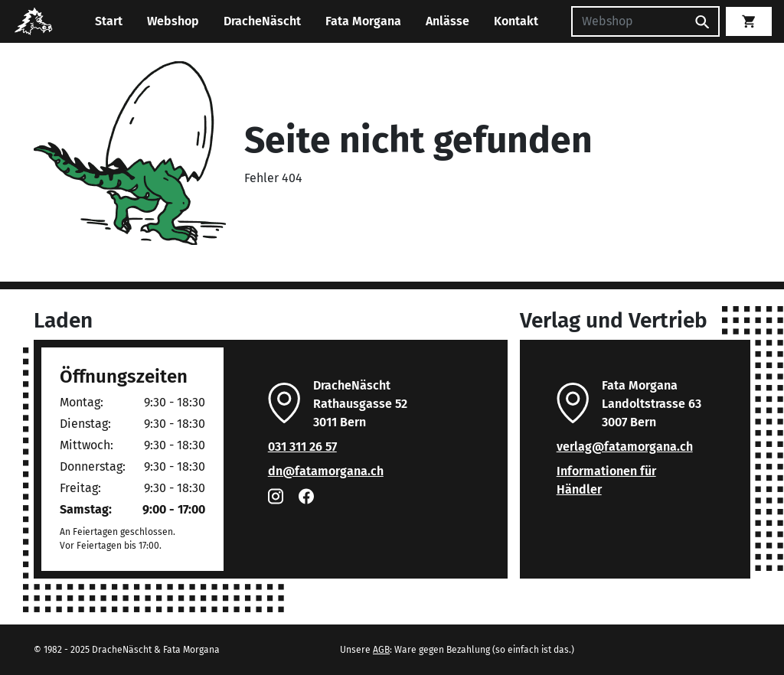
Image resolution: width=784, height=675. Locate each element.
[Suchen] (629, 21)
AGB (381, 650)
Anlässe (448, 21)
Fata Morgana (363, 21)
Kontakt (516, 21)
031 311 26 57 (302, 447)
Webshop (173, 21)
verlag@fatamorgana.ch (625, 447)
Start (109, 21)
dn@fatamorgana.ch (326, 471)
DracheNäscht (262, 21)
